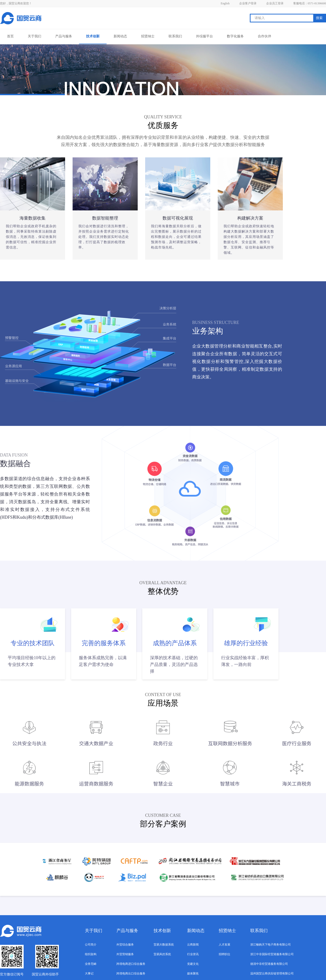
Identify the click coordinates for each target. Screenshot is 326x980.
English (225, 3)
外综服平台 (204, 36)
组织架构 (91, 954)
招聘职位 (224, 954)
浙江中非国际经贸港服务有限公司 (272, 954)
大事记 (89, 973)
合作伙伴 (265, 36)
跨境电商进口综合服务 (131, 964)
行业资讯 (193, 954)
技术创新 (93, 36)
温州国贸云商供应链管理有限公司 (272, 973)
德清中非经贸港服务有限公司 (269, 964)
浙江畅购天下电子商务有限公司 (271, 945)
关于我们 (34, 36)
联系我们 (175, 36)
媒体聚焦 (193, 973)
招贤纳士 (148, 36)
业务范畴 (91, 964)
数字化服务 (235, 36)
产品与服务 (64, 36)
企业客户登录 (248, 3)
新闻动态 (120, 36)
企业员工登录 (275, 3)
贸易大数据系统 (164, 945)
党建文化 (193, 964)
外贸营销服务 (125, 954)
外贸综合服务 (125, 945)
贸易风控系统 (162, 954)
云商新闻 (193, 945)
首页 (10, 36)
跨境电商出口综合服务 (131, 973)
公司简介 (91, 945)
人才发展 (224, 945)
